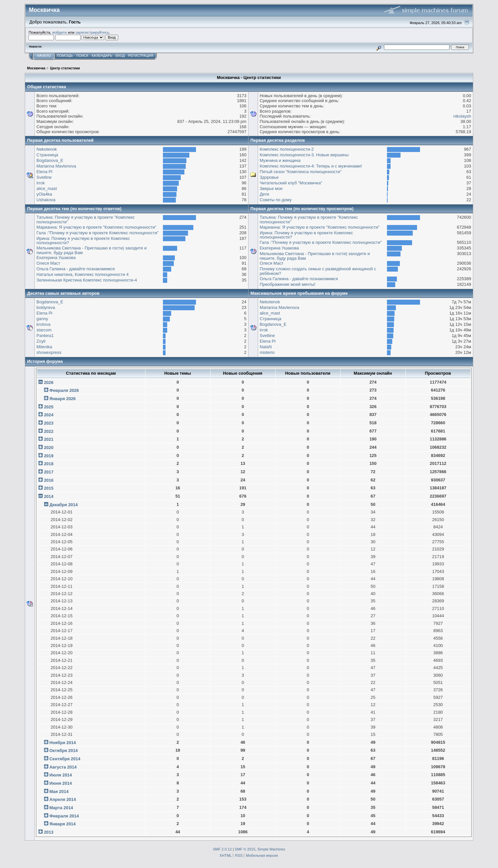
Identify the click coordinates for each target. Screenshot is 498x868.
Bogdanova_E (50, 160)
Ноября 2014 (62, 743)
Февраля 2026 (64, 390)
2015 (49, 488)
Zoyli (41, 341)
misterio (267, 352)
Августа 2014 (63, 767)
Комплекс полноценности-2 (287, 149)
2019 (49, 456)
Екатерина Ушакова (56, 258)
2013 (49, 832)
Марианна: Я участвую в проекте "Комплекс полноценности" (96, 227)
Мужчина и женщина (280, 160)
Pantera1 (45, 336)
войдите (59, 32)
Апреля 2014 (62, 799)
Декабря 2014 (63, 505)
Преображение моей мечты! (288, 284)
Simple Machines (271, 849)
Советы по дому (276, 200)
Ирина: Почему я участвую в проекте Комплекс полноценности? (83, 241)
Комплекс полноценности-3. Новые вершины (304, 155)
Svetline (44, 177)
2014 (49, 496)
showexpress (49, 352)
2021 (49, 439)
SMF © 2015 (245, 849)
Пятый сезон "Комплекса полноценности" (301, 172)
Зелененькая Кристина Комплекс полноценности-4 (87, 280)
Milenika (44, 347)
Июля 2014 (60, 775)
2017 (49, 472)
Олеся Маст (48, 263)
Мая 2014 (59, 792)
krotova (43, 324)
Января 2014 (62, 824)
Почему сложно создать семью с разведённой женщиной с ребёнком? (318, 271)
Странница (47, 155)
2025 (49, 407)
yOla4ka (44, 194)
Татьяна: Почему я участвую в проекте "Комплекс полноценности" (85, 220)
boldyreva (46, 307)
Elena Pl (44, 172)
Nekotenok (47, 149)
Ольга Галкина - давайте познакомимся (76, 269)
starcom (44, 330)
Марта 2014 (61, 808)
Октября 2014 (63, 751)
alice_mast (47, 189)
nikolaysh (462, 116)
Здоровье (269, 177)
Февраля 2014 (64, 816)
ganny (42, 319)
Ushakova (46, 200)
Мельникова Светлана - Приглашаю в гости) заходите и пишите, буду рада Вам (91, 250)
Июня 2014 (60, 783)
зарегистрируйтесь (92, 32)
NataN (266, 347)
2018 (49, 464)
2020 (49, 448)
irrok (40, 183)
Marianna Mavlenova (56, 166)
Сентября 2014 (65, 759)
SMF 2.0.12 (222, 849)
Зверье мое (271, 189)
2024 (49, 415)
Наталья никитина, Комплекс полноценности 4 (82, 274)
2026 (49, 382)
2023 (49, 423)
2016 (49, 480)
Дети (265, 194)
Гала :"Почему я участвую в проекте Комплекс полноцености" (97, 233)
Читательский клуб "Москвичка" (291, 183)
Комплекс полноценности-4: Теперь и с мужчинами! (311, 166)
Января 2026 (62, 399)
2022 (49, 431)
